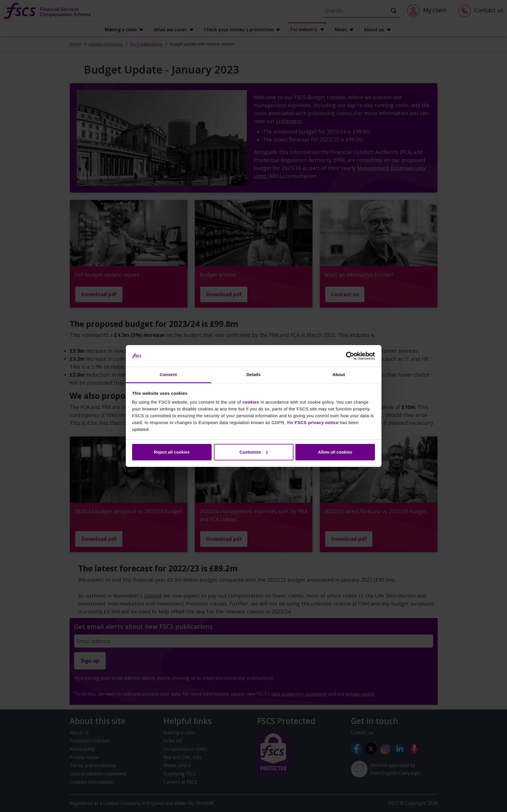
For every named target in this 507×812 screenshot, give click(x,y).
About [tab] (339, 374)
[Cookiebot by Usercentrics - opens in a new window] (350, 356)
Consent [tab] (168, 374)
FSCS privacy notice (317, 422)
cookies (251, 402)
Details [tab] (254, 374)
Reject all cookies (172, 452)
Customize (254, 452)
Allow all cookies (335, 452)
